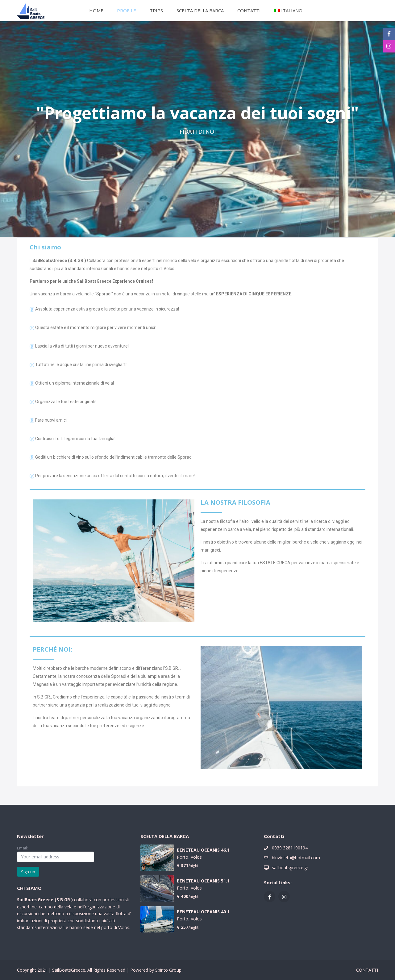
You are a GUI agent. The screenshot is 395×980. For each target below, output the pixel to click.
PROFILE (127, 10)
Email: (56, 853)
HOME (96, 10)
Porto (183, 857)
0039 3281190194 (290, 848)
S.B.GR (63, 900)
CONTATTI (249, 10)
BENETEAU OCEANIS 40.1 (203, 912)
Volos (196, 857)
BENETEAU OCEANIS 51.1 (203, 881)
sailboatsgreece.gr (290, 867)
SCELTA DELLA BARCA (200, 10)
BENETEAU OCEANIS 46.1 (203, 850)
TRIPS (156, 10)
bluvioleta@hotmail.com (296, 858)
